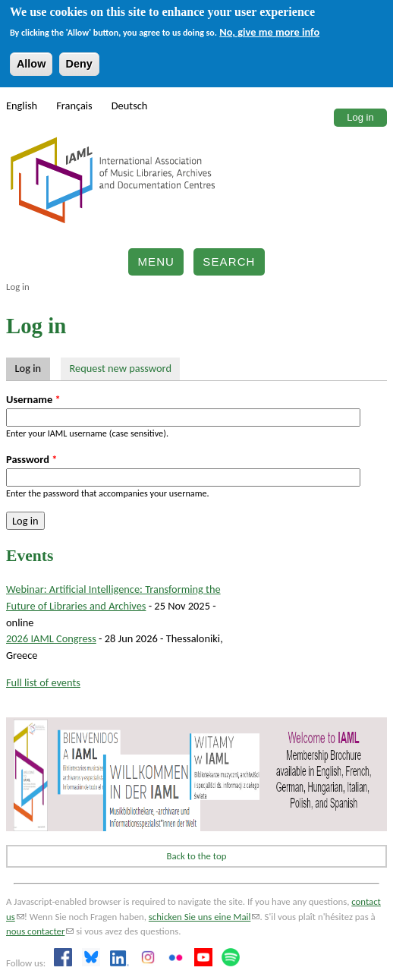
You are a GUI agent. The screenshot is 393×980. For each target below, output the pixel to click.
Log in (360, 117)
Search (229, 262)
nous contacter (40, 931)
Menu (156, 262)
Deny (79, 64)
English (22, 106)
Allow (31, 64)
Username (33, 399)
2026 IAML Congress (51, 638)
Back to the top (197, 856)
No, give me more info (269, 32)
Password (31, 459)
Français (74, 106)
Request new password (120, 368)
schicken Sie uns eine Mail (204, 917)
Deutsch (130, 106)
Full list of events (43, 682)
